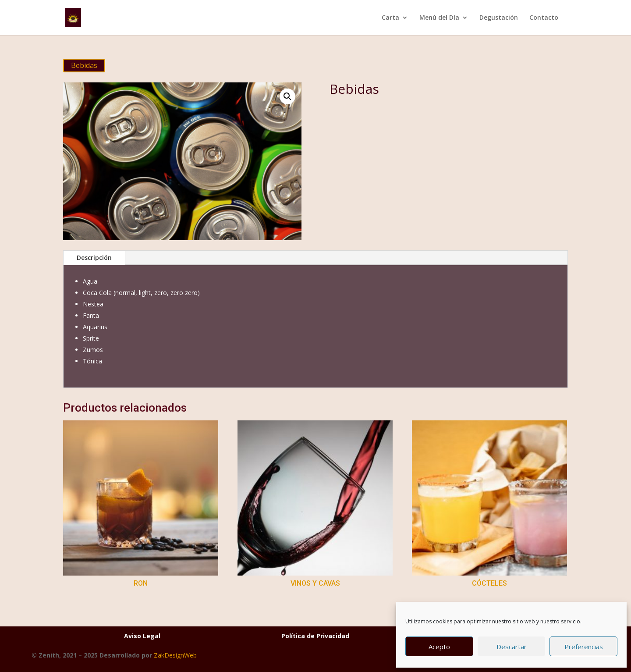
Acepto (439, 647)
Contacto (544, 18)
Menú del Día (439, 18)
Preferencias (584, 647)
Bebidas (84, 65)
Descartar (512, 647)
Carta (390, 18)
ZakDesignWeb (175, 655)
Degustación (499, 18)
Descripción (94, 258)
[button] (287, 96)
